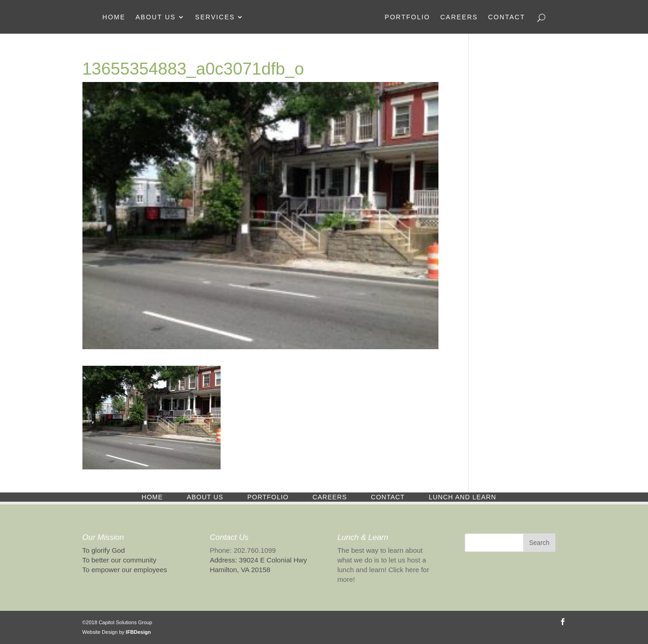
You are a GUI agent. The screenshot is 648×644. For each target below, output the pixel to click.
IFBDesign (138, 632)
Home (114, 17)
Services (215, 17)
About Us (155, 17)
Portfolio (407, 17)
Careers (459, 17)
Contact (507, 17)
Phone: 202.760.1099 (242, 550)
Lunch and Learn (462, 497)
